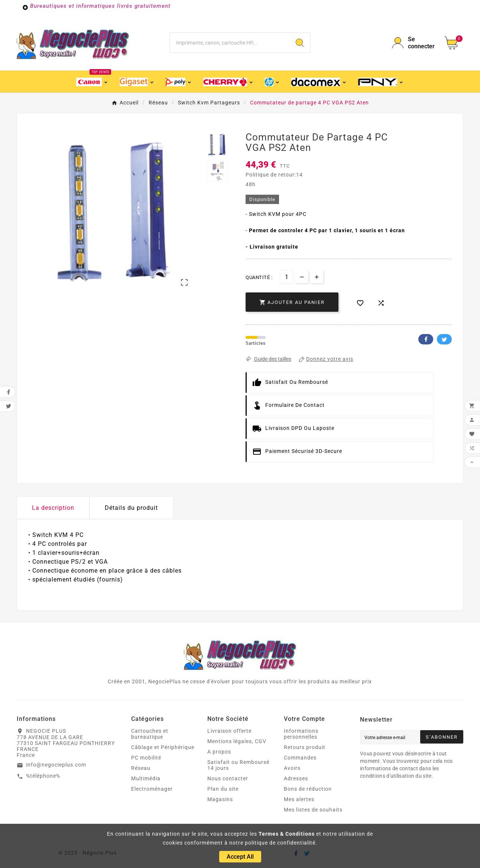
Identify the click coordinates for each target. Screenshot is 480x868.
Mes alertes (299, 799)
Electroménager (152, 789)
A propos (219, 752)
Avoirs (292, 768)
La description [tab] (53, 508)
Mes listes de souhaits (313, 810)
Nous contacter (228, 778)
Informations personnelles (301, 734)
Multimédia (146, 778)
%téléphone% (43, 776)
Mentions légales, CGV (237, 741)
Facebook (426, 339)
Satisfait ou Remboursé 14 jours (238, 765)
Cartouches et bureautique (150, 734)
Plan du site (223, 789)
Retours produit (305, 747)
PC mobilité (146, 758)
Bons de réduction (308, 789)
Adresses (296, 778)
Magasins (220, 799)
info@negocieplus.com (56, 765)
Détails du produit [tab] (131, 508)
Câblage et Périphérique (163, 747)
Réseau (141, 768)
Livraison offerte (229, 731)
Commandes (300, 758)
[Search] (300, 43)
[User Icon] (414, 43)
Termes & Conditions (287, 834)
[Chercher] (230, 43)
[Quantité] (287, 277)
